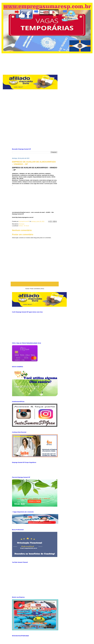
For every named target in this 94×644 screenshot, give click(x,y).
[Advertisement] (48, 62)
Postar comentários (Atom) (37, 289)
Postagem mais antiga (50, 284)
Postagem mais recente (20, 284)
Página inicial (35, 284)
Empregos (22, 224)
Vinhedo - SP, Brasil (24, 226)
